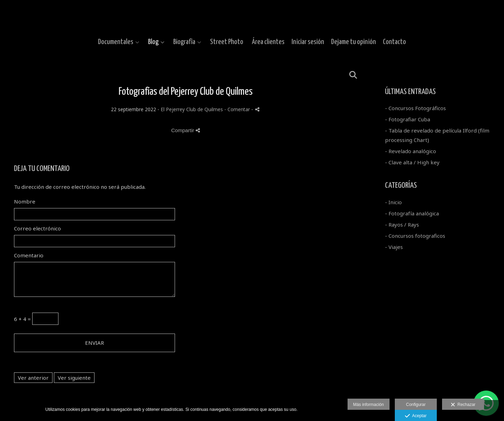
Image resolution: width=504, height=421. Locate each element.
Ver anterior (33, 378)
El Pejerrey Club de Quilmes (192, 109)
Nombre (25, 201)
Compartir (185, 130)
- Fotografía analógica (412, 213)
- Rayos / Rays (402, 224)
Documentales (116, 42)
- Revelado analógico (411, 151)
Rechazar (463, 405)
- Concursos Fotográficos (415, 108)
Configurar (416, 405)
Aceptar (416, 416)
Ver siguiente (74, 378)
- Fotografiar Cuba (408, 119)
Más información (369, 405)
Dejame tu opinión (353, 42)
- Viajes (394, 247)
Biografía (184, 42)
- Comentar (238, 109)
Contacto (394, 42)
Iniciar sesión (308, 42)
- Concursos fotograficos (415, 236)
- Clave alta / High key (412, 162)
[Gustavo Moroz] (252, 17)
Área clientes (268, 42)
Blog (153, 42)
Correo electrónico (37, 228)
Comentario (29, 255)
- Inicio (393, 202)
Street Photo (227, 42)
